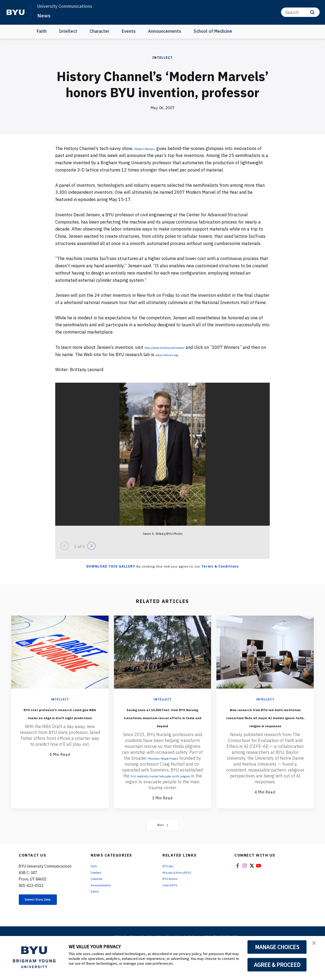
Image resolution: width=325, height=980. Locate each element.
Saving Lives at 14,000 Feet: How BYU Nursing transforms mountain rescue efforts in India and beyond (162, 725)
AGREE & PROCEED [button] (277, 965)
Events (129, 31)
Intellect (68, 31)
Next (163, 847)
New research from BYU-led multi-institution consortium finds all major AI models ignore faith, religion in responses (265, 725)
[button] (316, 946)
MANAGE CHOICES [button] (277, 947)
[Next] (91, 546)
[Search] (300, 12)
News (45, 15)
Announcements (165, 31)
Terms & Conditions (220, 566)
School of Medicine (213, 31)
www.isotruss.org (197, 354)
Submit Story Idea (47, 923)
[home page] (16, 12)
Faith (42, 31)
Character (99, 31)
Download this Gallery (111, 566)
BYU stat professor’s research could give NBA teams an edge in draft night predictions (60, 721)
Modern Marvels (150, 148)
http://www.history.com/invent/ (176, 347)
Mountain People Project (175, 774)
